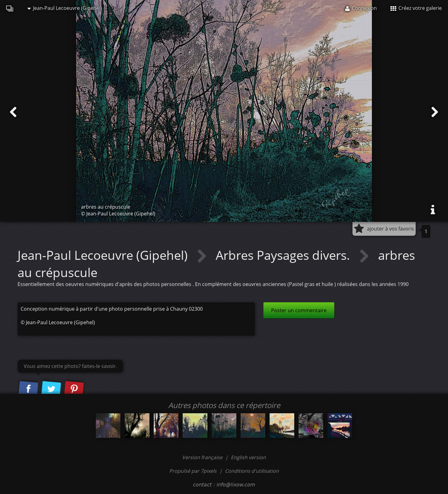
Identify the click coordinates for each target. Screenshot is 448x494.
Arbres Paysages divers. (284, 255)
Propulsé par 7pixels (193, 471)
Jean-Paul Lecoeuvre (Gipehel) (65, 8)
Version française (203, 457)
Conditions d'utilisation (252, 471)
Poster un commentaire (299, 310)
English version (248, 457)
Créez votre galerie (416, 8)
